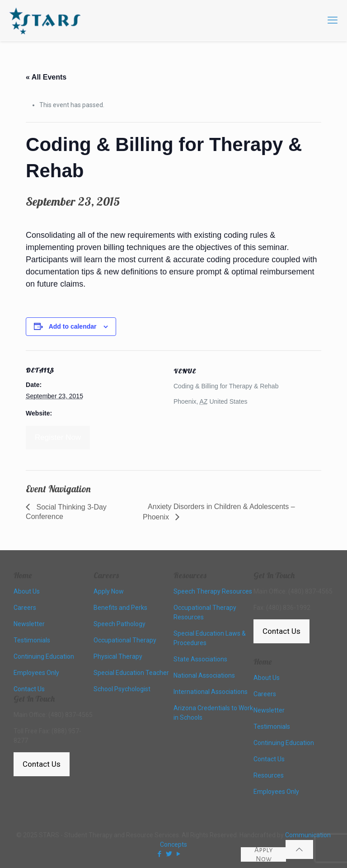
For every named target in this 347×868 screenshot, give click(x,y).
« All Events (46, 77)
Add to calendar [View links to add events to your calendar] (73, 326)
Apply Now (264, 854)
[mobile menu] (333, 20)
